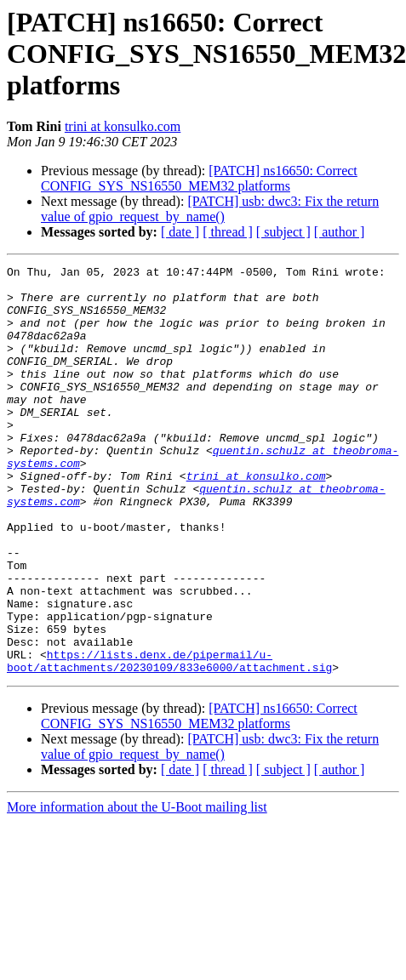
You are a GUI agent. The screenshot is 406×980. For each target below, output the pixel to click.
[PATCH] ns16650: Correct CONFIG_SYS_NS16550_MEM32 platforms (199, 178)
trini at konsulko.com (123, 126)
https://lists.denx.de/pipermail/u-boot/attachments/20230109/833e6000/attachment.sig (169, 741)
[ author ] (340, 232)
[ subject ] (283, 232)
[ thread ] (228, 232)
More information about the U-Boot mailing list (137, 889)
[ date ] (180, 232)
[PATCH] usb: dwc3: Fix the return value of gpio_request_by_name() (210, 209)
